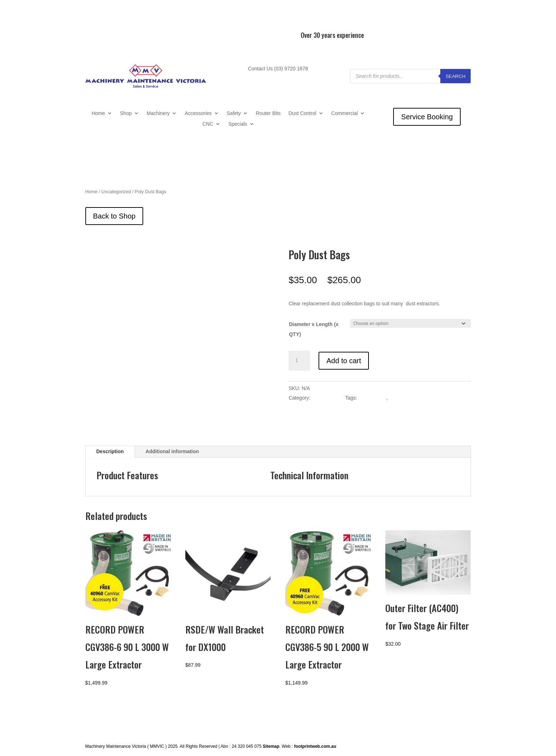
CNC (208, 124)
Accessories (198, 113)
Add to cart (344, 361)
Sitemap (271, 746)
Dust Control (302, 113)
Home (98, 113)
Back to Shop (114, 216)
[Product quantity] (299, 361)
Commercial (345, 113)
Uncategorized (116, 192)
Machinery (158, 113)
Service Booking (427, 117)
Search (456, 76)
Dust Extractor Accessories (419, 398)
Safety (234, 113)
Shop (126, 113)
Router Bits (268, 113)
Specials (238, 124)
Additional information (172, 451)
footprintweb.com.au (315, 746)
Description (110, 451)
